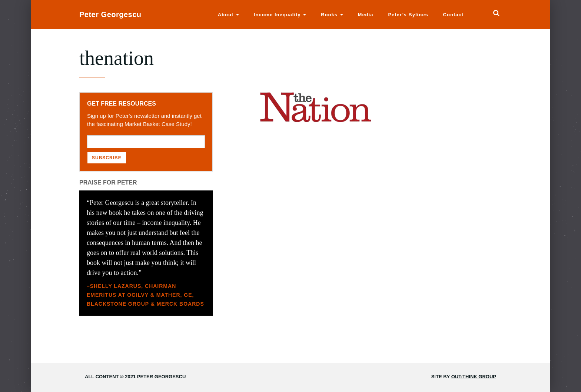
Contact (453, 15)
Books (332, 15)
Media (366, 15)
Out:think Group (474, 377)
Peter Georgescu (110, 14)
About (228, 15)
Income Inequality (280, 15)
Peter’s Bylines (408, 15)
